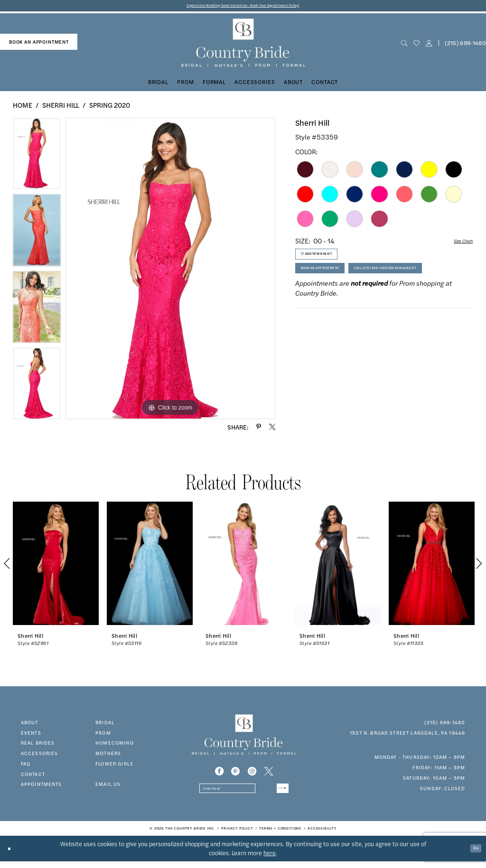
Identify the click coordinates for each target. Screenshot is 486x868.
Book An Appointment (334, 284)
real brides (38, 746)
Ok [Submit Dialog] (473, 855)
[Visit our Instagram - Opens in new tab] (252, 774)
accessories (40, 756)
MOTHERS (108, 756)
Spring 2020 (110, 107)
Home (23, 107)
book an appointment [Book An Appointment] (39, 44)
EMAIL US (108, 787)
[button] (429, 46)
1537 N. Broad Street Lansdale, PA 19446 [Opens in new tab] (407, 735)
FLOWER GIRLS (114, 766)
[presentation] (56, 566)
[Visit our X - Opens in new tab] (269, 774)
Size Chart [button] (458, 244)
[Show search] (404, 46)
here (270, 859)
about (30, 725)
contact (33, 776)
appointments (42, 787)
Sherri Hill (61, 107)
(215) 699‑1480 (445, 725)
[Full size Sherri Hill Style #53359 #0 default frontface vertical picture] (170, 271)
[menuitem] (39, 45)
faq (26, 766)
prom (103, 735)
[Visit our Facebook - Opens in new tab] (219, 774)
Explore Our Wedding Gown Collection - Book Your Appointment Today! (243, 7)
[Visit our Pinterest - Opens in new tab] (235, 774)
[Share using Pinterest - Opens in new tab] (259, 430)
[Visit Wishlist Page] (416, 46)
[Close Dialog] (12, 855)
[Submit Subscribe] (280, 793)
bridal (105, 725)
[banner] (243, 46)
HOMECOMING (115, 746)
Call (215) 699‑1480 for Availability (353, 306)
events (31, 735)
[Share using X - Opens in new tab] (272, 430)
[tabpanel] (37, 159)
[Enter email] (244, 793)
